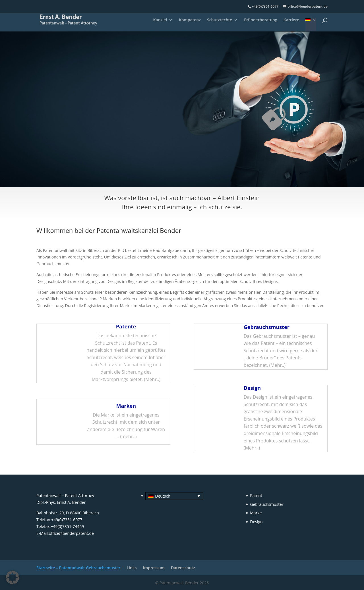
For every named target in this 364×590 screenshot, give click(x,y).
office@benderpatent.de (71, 533)
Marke (256, 513)
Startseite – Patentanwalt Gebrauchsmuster (78, 568)
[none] (172, 496)
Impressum (154, 568)
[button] (13, 577)
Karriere (291, 20)
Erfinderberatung (261, 20)
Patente (305, 257)
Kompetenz (190, 20)
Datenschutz (183, 568)
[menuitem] (311, 25)
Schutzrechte (220, 20)
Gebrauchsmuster (53, 264)
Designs (114, 281)
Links (132, 568)
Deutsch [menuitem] (163, 496)
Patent (256, 495)
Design (252, 388)
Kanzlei (160, 20)
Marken (110, 299)
